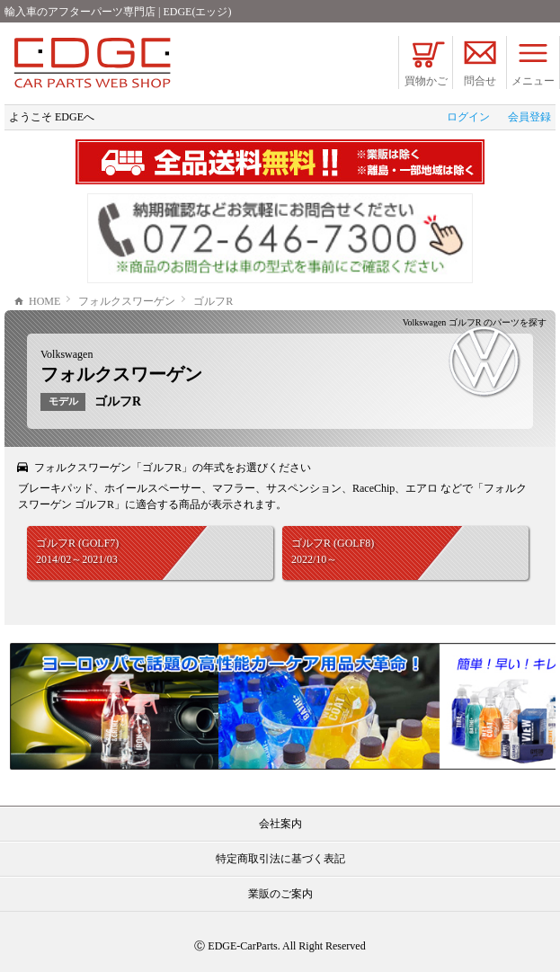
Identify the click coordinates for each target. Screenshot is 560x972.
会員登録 (529, 117)
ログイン (468, 117)
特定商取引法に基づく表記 (280, 859)
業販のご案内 (280, 894)
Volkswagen (67, 354)
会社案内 (280, 824)
